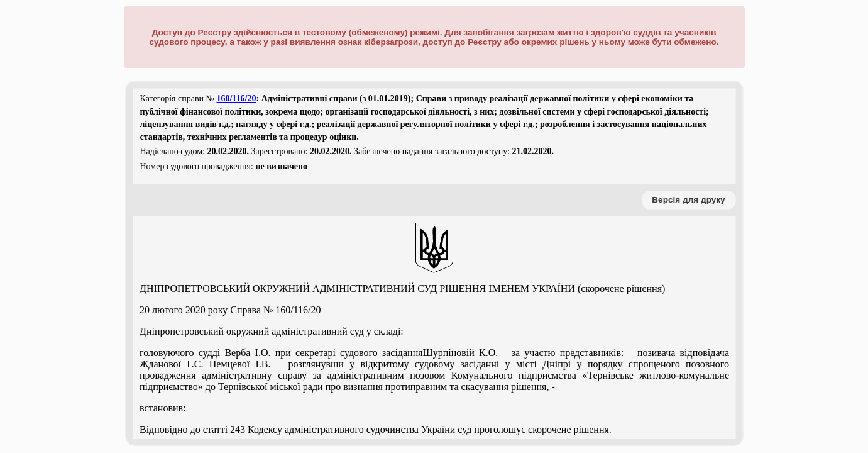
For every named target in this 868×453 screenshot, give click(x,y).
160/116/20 (236, 98)
